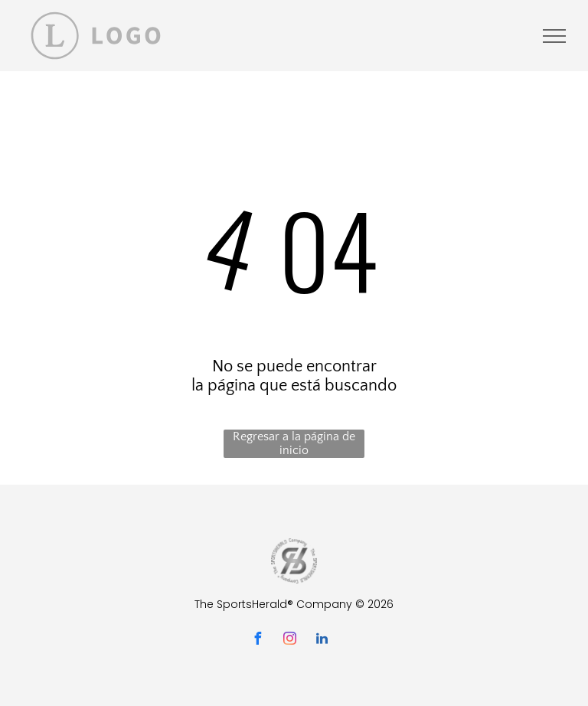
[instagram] (289, 641)
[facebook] (257, 641)
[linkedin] (322, 641)
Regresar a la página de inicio (294, 443)
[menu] (554, 36)
